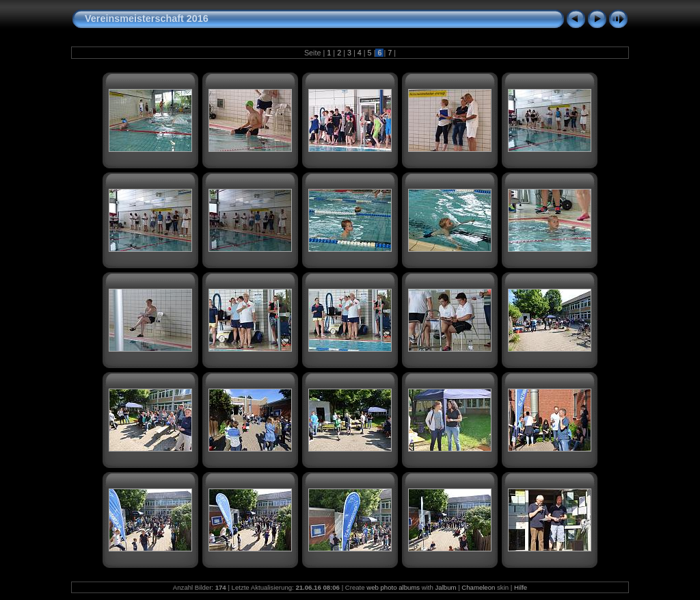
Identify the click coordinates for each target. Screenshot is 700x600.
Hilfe (521, 587)
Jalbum (446, 587)
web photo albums (393, 587)
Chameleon (478, 587)
